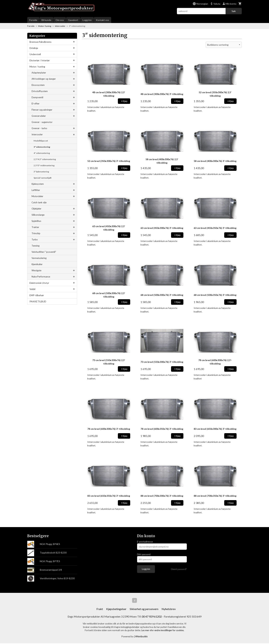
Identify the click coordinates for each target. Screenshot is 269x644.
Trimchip (36, 233)
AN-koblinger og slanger (44, 79)
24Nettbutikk (141, 637)
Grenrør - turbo (39, 128)
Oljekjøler (36, 209)
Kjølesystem (38, 184)
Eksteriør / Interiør (40, 60)
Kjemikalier (37, 264)
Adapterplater (39, 73)
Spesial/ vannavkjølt (43, 178)
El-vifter (36, 104)
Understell (35, 54)
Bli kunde (46, 20)
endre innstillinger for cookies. (169, 631)
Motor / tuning (37, 67)
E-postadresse (145, 542)
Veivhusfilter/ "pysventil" (44, 252)
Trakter (35, 227)
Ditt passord (144, 554)
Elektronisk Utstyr (39, 283)
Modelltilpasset (41, 141)
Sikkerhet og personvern (144, 610)
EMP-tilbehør (37, 295)
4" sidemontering (42, 153)
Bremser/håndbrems (40, 42)
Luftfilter (36, 190)
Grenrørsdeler (39, 116)
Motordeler (37, 196)
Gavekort (73, 20)
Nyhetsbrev (169, 610)
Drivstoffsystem (40, 91)
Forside (33, 20)
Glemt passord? (179, 569)
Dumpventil (37, 97)
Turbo (35, 240)
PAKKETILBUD (38, 301)
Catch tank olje (39, 202)
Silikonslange (38, 215)
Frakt (100, 610)
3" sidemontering (42, 147)
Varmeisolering (39, 258)
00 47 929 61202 (152, 617)
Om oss (60, 20)
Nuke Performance (41, 277)
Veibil (32, 289)
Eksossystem (38, 85)
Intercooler (37, 134)
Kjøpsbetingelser (116, 610)
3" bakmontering (41, 172)
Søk (234, 11)
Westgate (36, 270)
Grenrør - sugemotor (42, 122)
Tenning (36, 246)
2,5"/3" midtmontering (44, 165)
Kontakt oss (103, 20)
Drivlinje (34, 48)
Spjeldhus (36, 221)
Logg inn (87, 20)
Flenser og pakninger (42, 110)
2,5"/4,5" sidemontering (45, 159)
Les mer (145, 631)
